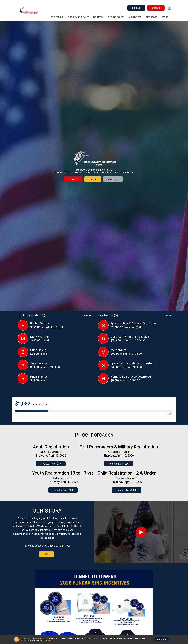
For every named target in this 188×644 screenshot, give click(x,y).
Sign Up (136, 8)
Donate (156, 8)
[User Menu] (169, 8)
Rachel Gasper (40, 323)
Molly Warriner (40, 337)
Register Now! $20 (63, 490)
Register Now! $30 (118, 464)
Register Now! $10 (127, 490)
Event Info (57, 17)
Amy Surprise (39, 363)
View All (87, 315)
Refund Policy (116, 17)
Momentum (118, 350)
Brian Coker (38, 350)
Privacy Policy (48, 640)
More (165, 17)
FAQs (46, 554)
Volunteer (135, 17)
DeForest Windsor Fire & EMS (130, 337)
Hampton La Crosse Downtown (131, 377)
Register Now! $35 (51, 464)
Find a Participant (78, 17)
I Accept (162, 639)
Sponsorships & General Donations (134, 323)
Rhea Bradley (39, 377)
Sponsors (152, 17)
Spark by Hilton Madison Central (132, 363)
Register (73, 179)
